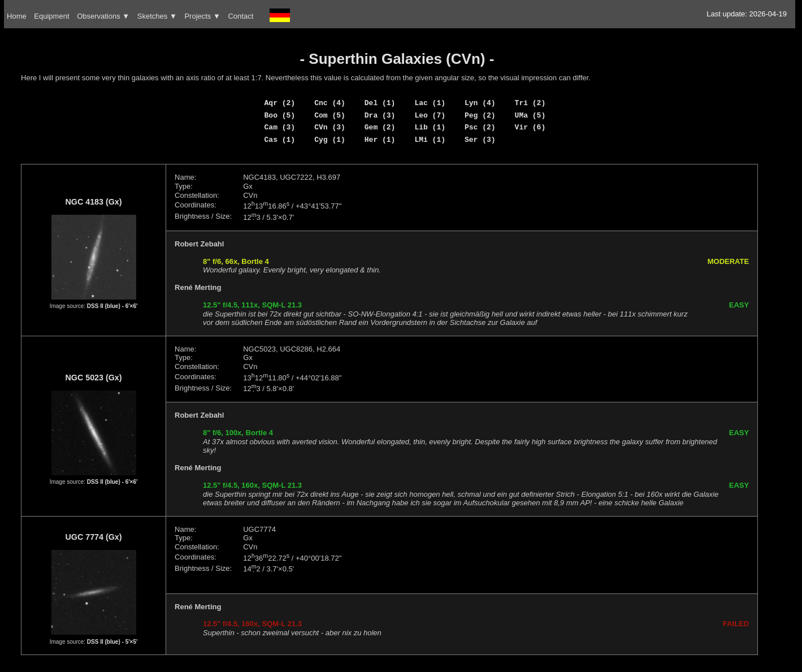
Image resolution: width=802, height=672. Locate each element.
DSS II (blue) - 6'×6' (112, 306)
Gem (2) (380, 127)
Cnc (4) (330, 103)
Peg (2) (480, 115)
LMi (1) (430, 140)
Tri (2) (530, 103)
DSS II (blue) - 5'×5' (112, 642)
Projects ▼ (202, 16)
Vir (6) (530, 127)
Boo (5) (280, 115)
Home (17, 16)
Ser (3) (480, 140)
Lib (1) (430, 127)
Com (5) (330, 115)
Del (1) (380, 103)
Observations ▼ (103, 16)
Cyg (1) (330, 140)
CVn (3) (330, 127)
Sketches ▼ (157, 16)
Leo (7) (430, 115)
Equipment (51, 16)
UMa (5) (530, 115)
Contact (240, 16)
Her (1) (380, 140)
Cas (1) (280, 140)
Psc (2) (480, 127)
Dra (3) (380, 115)
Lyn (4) (480, 103)
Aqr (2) (280, 103)
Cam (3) (280, 127)
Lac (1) (430, 103)
